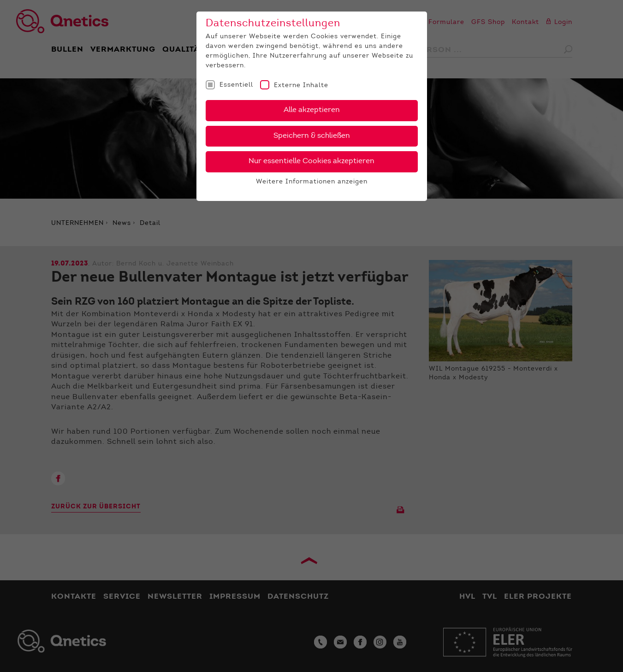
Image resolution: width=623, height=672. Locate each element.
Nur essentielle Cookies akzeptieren (311, 161)
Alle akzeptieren (312, 110)
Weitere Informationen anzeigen (312, 182)
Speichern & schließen (312, 136)
